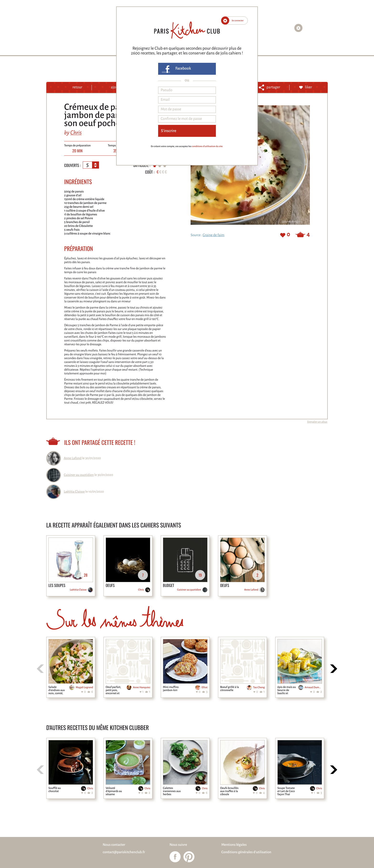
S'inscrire (169, 131)
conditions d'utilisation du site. (207, 146)
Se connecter (238, 21)
